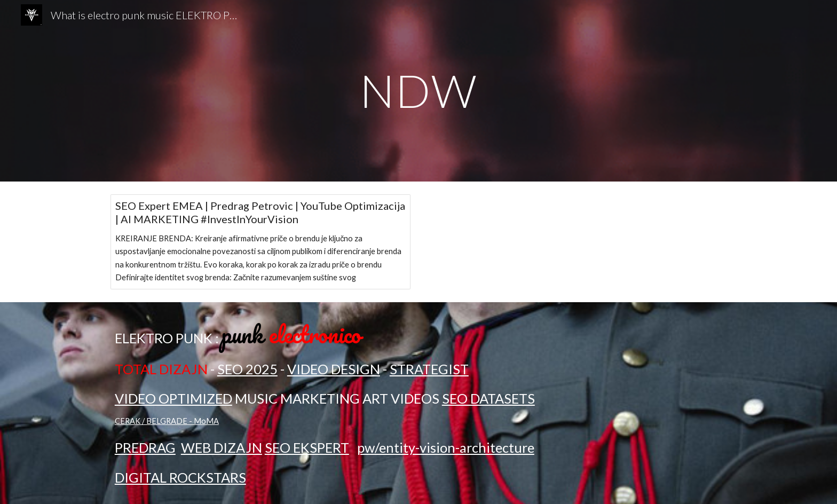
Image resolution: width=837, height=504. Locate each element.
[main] (418, 90)
